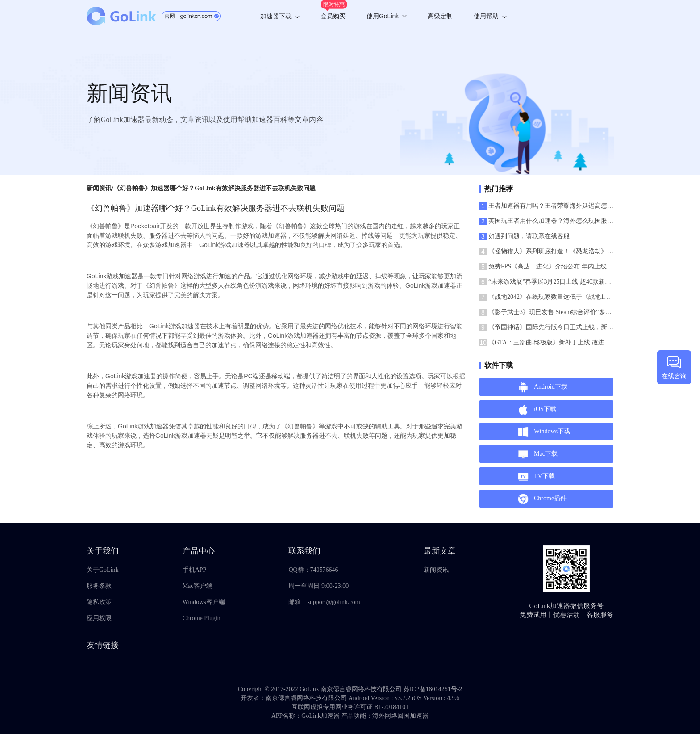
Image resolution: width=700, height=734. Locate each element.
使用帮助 (490, 16)
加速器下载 (280, 16)
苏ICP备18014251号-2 (433, 689)
